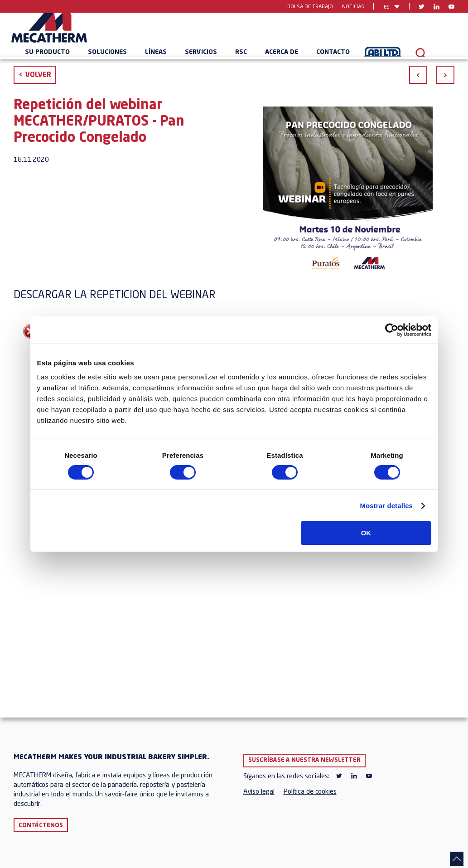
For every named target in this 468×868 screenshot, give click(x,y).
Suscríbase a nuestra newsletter (304, 760)
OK (366, 533)
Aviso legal (259, 792)
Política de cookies (310, 792)
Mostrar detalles (386, 506)
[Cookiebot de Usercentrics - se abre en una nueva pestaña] (392, 330)
